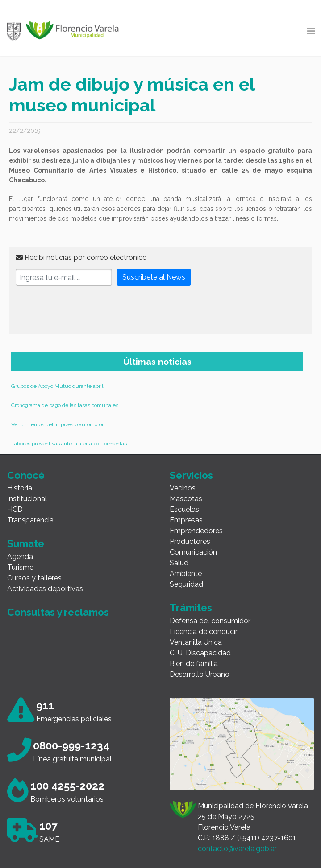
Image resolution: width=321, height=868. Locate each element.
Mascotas (186, 499)
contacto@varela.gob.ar (237, 849)
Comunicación (193, 552)
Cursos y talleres (34, 578)
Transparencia (30, 520)
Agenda (20, 557)
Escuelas (184, 509)
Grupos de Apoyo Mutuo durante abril (57, 386)
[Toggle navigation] (311, 31)
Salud (179, 563)
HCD (15, 509)
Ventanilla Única (196, 642)
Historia (20, 488)
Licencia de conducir (204, 631)
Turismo (21, 567)
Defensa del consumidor (210, 621)
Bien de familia (194, 664)
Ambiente (186, 574)
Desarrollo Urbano (200, 674)
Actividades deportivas (45, 589)
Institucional (27, 499)
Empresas (186, 520)
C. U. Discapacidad (200, 653)
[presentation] (83, 310)
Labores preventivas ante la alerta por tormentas (69, 444)
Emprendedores (196, 531)
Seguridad (186, 584)
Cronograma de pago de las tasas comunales (65, 405)
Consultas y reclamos (58, 612)
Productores (190, 541)
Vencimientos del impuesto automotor (57, 424)
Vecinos (183, 488)
